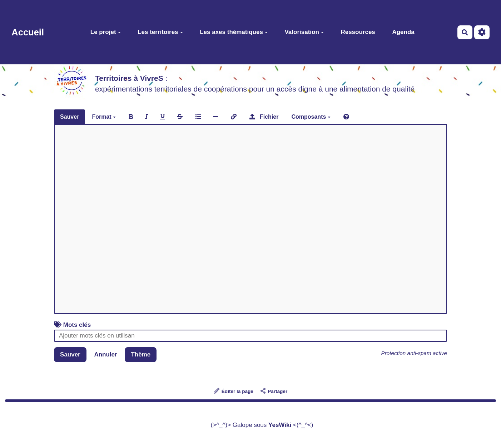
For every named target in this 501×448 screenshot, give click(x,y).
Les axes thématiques (234, 32)
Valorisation (304, 32)
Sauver (70, 117)
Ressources (358, 32)
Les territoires (160, 32)
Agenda (403, 32)
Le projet (106, 32)
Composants (311, 117)
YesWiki (280, 425)
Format (104, 117)
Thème (141, 355)
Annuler (105, 355)
